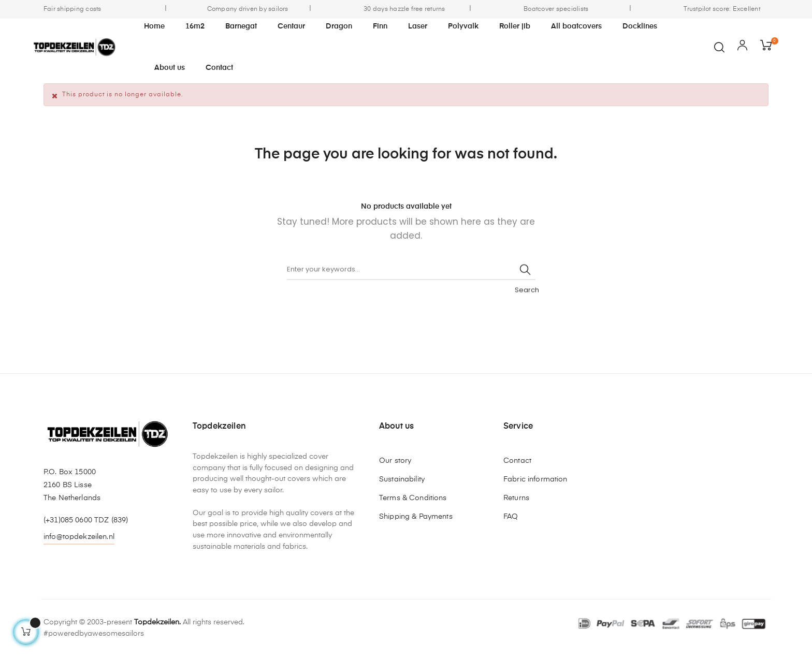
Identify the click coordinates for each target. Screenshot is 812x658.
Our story (395, 461)
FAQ (511, 517)
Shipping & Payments (416, 517)
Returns (516, 498)
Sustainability (402, 479)
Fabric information (535, 479)
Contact (517, 461)
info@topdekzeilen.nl (79, 537)
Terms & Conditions (413, 498)
